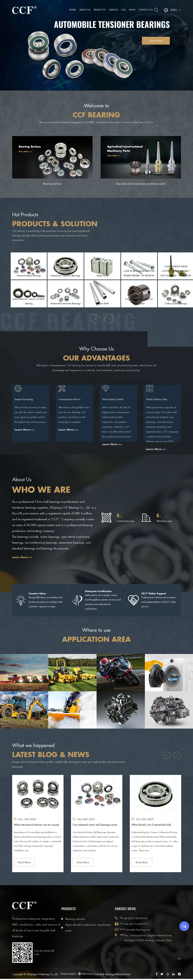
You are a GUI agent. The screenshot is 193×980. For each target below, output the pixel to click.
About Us (85, 10)
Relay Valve (102, 276)
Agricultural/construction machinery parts (141, 184)
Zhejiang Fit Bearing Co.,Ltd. (43, 974)
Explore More (153, 41)
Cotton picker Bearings (176, 303)
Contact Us (146, 10)
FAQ (124, 10)
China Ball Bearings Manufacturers (123, 974)
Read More (24, 862)
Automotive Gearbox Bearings (65, 276)
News (132, 10)
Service (113, 10)
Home (73, 10)
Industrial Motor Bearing (29, 276)
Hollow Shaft (102, 303)
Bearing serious (52, 184)
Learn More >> (25, 438)
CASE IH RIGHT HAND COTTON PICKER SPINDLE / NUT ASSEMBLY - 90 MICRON (176, 271)
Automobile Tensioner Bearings (66, 303)
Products (100, 10)
